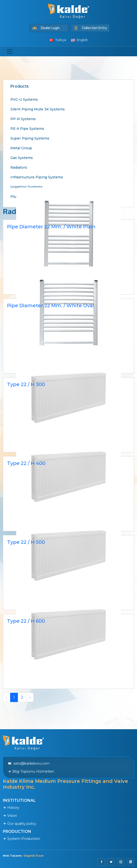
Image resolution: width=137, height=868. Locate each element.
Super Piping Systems (30, 138)
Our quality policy (20, 824)
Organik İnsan (34, 856)
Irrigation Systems (26, 187)
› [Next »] (30, 697)
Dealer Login (46, 28)
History (11, 808)
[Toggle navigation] (10, 51)
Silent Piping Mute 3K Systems (38, 109)
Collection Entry (90, 28)
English (79, 40)
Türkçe (58, 40)
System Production (22, 839)
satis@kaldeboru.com (29, 763)
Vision (10, 816)
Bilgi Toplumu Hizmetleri (31, 771)
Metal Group (21, 148)
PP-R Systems (23, 119)
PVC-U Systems (24, 99)
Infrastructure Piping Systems (37, 177)
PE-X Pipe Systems (27, 129)
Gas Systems (22, 158)
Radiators (19, 167)
